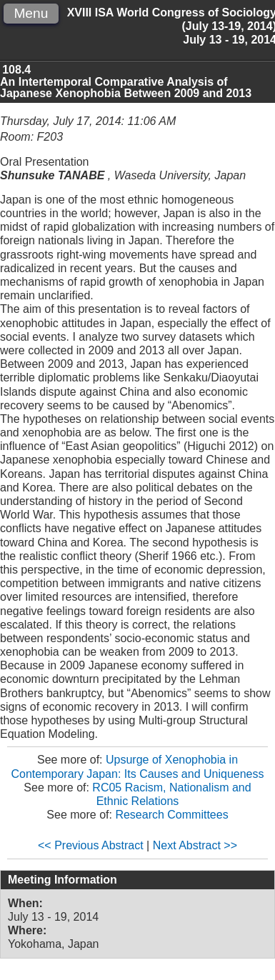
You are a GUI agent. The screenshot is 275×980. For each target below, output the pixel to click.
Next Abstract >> (195, 845)
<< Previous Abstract (91, 845)
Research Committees (171, 815)
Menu (31, 13)
